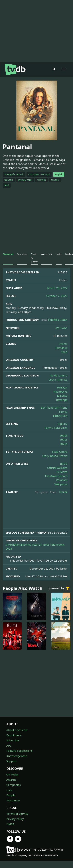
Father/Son (60, 416)
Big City (62, 424)
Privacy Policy (15, 819)
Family (63, 412)
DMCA (10, 824)
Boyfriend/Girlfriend (54, 408)
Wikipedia (61, 484)
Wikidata (62, 480)
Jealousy (62, 396)
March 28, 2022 (57, 288)
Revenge (62, 400)
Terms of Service (17, 814)
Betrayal (62, 387)
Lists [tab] (59, 254)
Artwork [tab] (47, 254)
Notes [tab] (69, 254)
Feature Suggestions (19, 751)
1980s (63, 436)
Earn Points (14, 735)
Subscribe (13, 740)
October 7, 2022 (57, 296)
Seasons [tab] (22, 254)
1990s (63, 440)
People (11, 795)
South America (58, 380)
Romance (61, 348)
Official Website (57, 468)
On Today (12, 774)
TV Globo (61, 328)
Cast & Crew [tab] (34, 258)
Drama (63, 344)
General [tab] (8, 254)
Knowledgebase (17, 756)
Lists (9, 790)
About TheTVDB (17, 730)
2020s (63, 444)
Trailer (63, 492)
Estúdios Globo (58, 320)
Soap (64, 352)
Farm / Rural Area (56, 428)
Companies (14, 785)
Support (12, 761)
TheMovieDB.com (56, 476)
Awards (11, 780)
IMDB (64, 464)
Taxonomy (13, 800)
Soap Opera (60, 452)
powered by (60, 588)
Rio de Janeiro (58, 375)
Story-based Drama (55, 456)
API (9, 746)
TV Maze (62, 472)
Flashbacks (60, 392)
